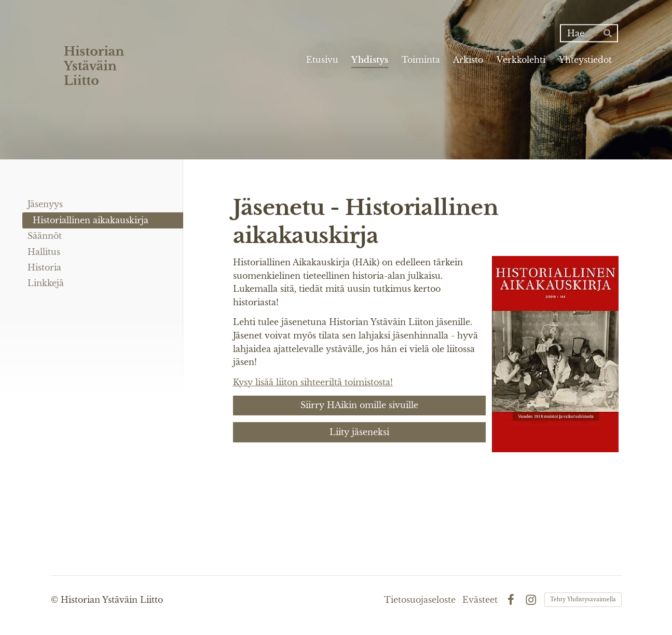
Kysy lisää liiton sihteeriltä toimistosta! (313, 382)
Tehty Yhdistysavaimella (583, 599)
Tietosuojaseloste (420, 600)
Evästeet (480, 600)
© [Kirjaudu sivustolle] (56, 600)
